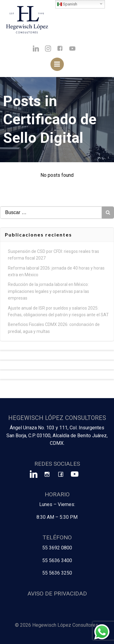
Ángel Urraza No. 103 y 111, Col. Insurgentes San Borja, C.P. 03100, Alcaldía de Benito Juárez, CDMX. (57, 435)
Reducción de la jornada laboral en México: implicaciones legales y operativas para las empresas (48, 291)
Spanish (67, 4)
